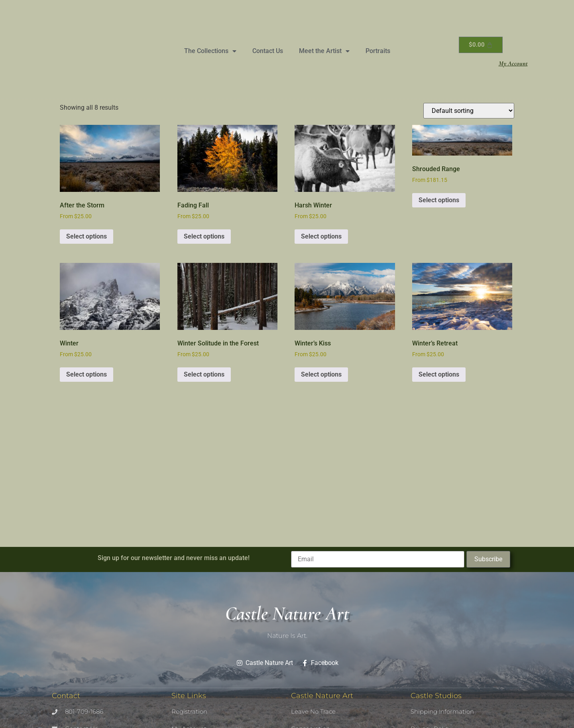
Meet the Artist (324, 51)
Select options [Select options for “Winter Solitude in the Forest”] (204, 374)
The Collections (210, 51)
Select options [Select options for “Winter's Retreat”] (439, 374)
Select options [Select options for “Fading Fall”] (204, 236)
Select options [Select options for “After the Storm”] (86, 236)
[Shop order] (469, 111)
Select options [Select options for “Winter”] (86, 374)
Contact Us (268, 51)
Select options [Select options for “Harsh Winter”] (321, 236)
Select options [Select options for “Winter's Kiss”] (321, 374)
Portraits (378, 51)
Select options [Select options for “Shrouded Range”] (439, 200)
